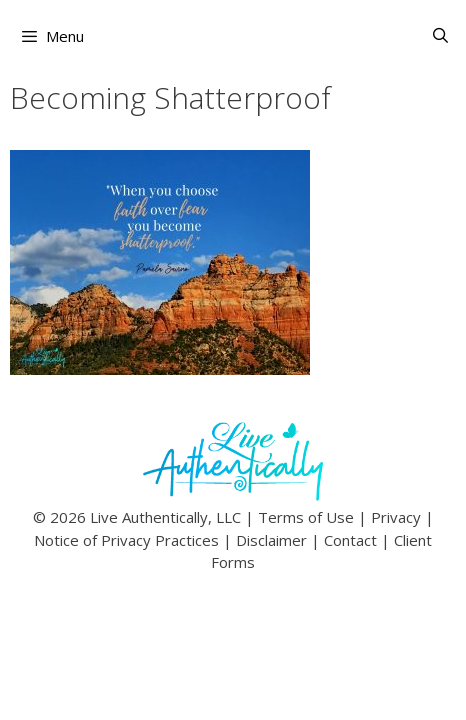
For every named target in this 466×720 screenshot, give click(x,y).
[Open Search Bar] (440, 35)
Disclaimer (271, 540)
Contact (350, 540)
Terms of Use (306, 517)
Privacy (396, 517)
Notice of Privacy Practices (126, 540)
